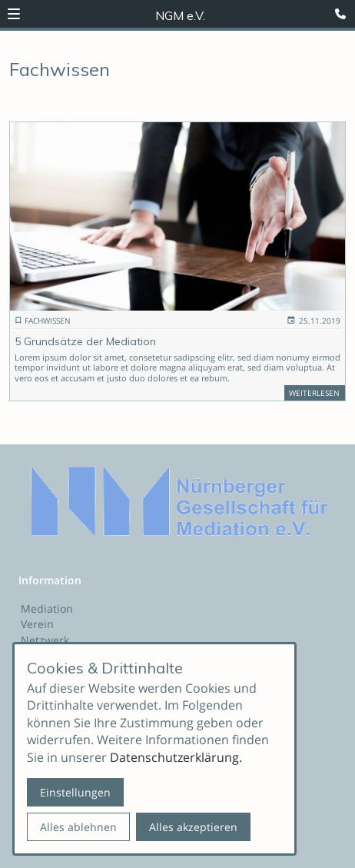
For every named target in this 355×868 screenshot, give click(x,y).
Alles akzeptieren (193, 827)
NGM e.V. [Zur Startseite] (180, 15)
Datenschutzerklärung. (176, 757)
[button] (14, 14)
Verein (37, 624)
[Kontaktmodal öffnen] (343, 12)
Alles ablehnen (78, 827)
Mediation (47, 609)
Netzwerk (45, 640)
